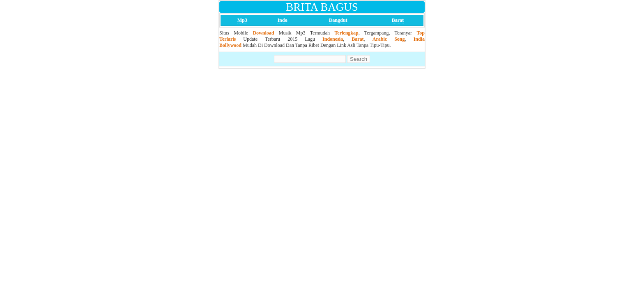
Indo (282, 20)
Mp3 (242, 20)
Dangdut (338, 20)
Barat (398, 20)
